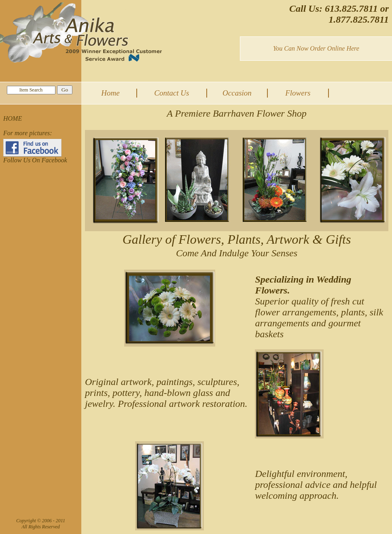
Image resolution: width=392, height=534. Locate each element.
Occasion (237, 93)
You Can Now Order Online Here (316, 48)
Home (110, 93)
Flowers (298, 93)
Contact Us (172, 93)
